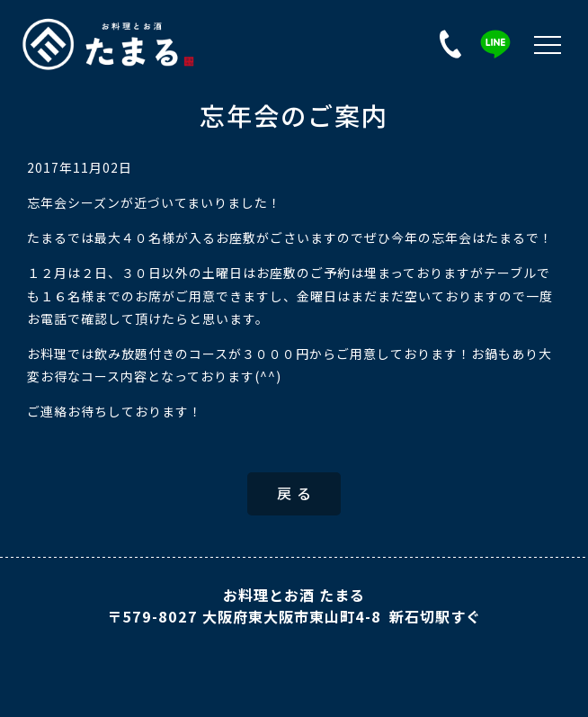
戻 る (294, 493)
